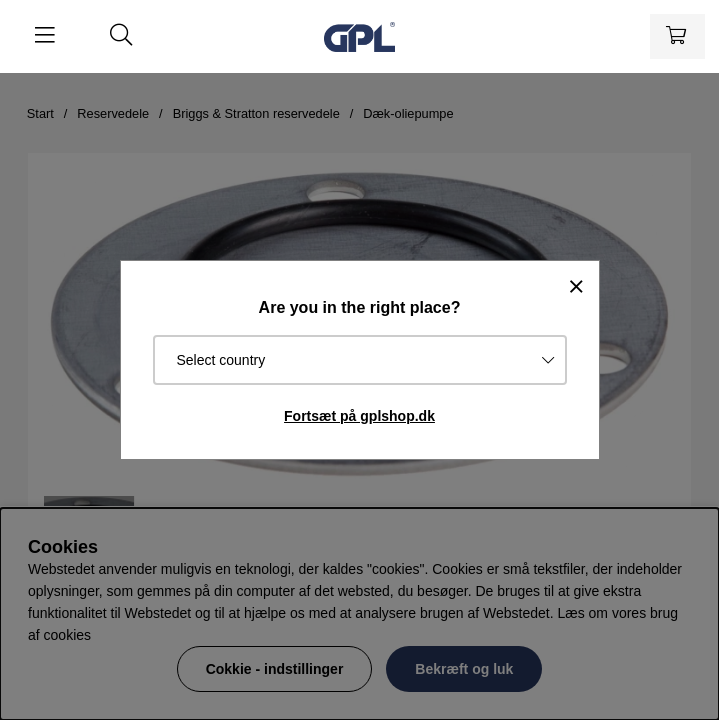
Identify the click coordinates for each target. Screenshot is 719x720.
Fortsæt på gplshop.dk (359, 416)
